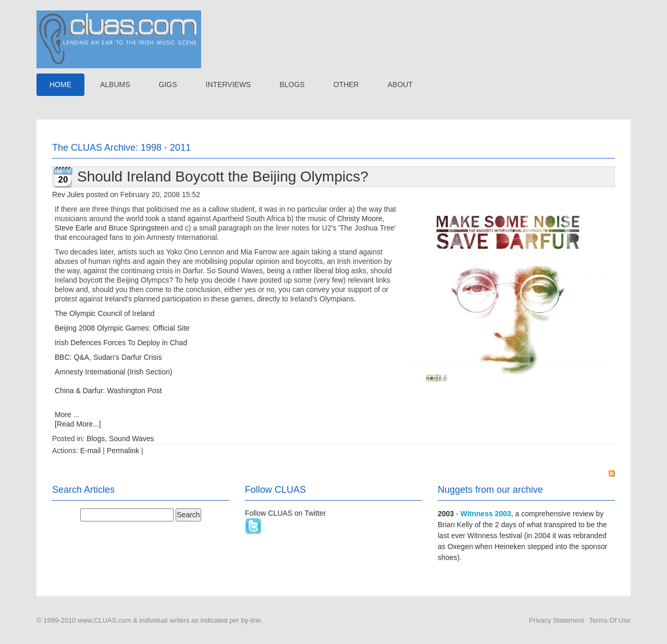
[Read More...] (78, 424)
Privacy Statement (557, 620)
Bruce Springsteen (139, 228)
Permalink (123, 451)
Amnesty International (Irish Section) (114, 372)
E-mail (91, 451)
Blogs (96, 439)
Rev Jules (68, 195)
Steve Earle (73, 228)
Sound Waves (132, 439)
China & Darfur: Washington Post (108, 391)
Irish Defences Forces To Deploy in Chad (121, 343)
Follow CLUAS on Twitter (285, 513)
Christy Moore (360, 218)
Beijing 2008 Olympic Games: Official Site (122, 328)
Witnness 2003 (486, 514)
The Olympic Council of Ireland (104, 313)
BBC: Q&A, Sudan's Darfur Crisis (108, 357)
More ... (67, 415)
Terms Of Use (610, 620)
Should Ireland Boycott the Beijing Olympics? (223, 177)
